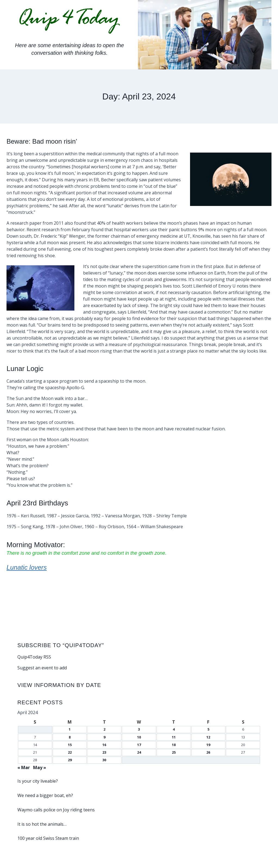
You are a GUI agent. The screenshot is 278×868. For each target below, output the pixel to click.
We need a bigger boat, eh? (45, 795)
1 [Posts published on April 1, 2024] (70, 729)
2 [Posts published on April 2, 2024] (104, 729)
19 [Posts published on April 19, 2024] (208, 745)
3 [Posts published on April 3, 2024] (139, 729)
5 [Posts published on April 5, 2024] (208, 729)
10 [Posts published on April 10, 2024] (139, 737)
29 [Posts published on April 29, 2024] (70, 760)
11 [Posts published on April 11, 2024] (174, 737)
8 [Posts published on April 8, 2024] (70, 737)
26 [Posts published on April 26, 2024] (208, 752)
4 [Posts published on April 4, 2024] (174, 729)
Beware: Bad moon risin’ (45, 141)
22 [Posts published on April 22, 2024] (70, 752)
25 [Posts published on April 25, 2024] (174, 752)
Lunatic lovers (28, 567)
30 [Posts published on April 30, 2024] (104, 760)
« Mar (24, 767)
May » (40, 767)
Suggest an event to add (42, 668)
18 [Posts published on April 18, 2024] (174, 745)
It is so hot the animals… (42, 824)
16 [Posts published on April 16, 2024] (104, 745)
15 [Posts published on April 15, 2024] (70, 745)
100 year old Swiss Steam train (48, 838)
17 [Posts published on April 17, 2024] (139, 745)
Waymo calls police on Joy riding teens (56, 810)
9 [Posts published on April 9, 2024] (104, 737)
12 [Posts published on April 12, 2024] (208, 737)
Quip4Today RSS (34, 657)
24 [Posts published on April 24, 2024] (139, 752)
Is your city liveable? (38, 781)
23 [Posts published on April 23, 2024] (104, 752)
